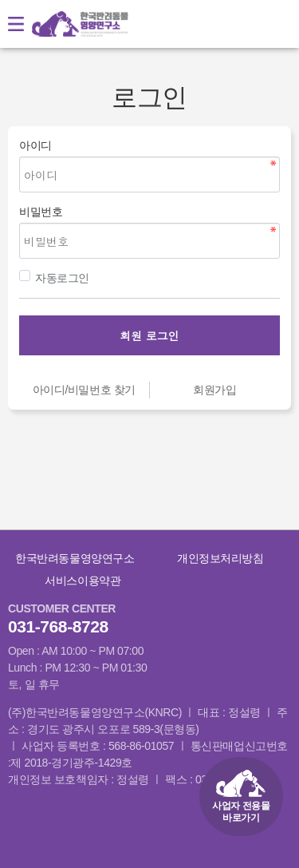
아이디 (35, 145)
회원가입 (214, 390)
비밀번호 (41, 212)
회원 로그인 (149, 335)
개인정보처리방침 (220, 558)
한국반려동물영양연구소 (75, 558)
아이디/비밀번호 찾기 (84, 390)
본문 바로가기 (0, 0)
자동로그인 (54, 277)
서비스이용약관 (83, 581)
